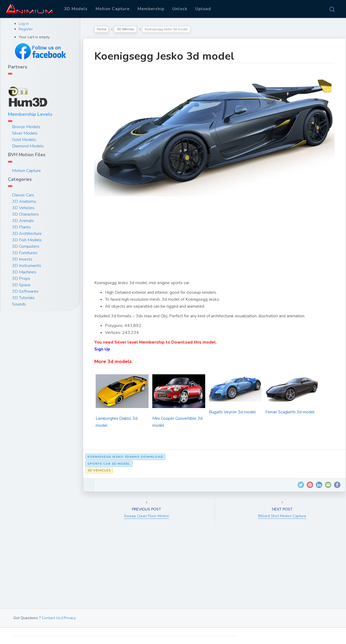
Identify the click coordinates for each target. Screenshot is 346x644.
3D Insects (22, 259)
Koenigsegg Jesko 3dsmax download (125, 457)
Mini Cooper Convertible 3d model (177, 422)
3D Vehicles (23, 208)
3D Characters (25, 214)
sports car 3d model (109, 464)
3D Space (21, 285)
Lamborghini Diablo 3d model (116, 422)
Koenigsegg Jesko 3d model (164, 56)
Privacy (70, 618)
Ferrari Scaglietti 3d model (290, 412)
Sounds (19, 304)
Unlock (180, 9)
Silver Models (25, 133)
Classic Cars (23, 195)
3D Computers (26, 246)
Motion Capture (113, 9)
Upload (203, 9)
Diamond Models (28, 146)
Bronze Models (26, 127)
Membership (151, 9)
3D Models (76, 9)
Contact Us (51, 618)
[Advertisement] (215, 242)
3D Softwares (25, 291)
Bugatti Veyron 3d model (232, 412)
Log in (24, 24)
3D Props (21, 279)
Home (102, 29)
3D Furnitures (25, 253)
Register (26, 29)
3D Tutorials (23, 298)
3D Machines (24, 272)
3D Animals (23, 221)
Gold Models (24, 140)
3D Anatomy (24, 201)
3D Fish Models (27, 240)
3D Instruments (27, 266)
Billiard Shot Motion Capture (282, 516)
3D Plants (22, 227)
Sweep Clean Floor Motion (147, 516)
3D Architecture (27, 234)
